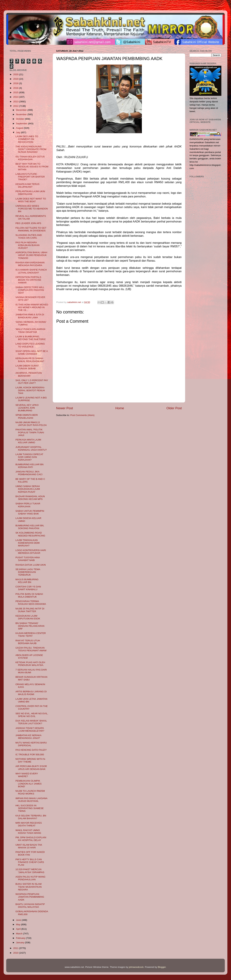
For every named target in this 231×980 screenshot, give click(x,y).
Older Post (174, 408)
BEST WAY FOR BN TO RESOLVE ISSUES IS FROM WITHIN (32, 167)
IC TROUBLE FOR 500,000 (30, 755)
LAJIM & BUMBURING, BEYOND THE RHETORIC (31, 338)
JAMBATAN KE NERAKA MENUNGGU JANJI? (28, 737)
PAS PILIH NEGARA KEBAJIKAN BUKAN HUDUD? (28, 245)
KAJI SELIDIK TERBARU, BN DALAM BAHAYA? (31, 817)
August (20, 128)
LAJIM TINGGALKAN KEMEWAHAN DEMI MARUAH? (28, 543)
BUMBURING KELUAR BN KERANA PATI (30, 466)
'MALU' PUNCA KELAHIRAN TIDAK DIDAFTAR (30, 331)
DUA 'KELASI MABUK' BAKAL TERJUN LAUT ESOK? (31, 722)
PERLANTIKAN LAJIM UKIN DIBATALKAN (30, 193)
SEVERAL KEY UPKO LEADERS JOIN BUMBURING (27, 408)
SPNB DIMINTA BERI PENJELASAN (27, 416)
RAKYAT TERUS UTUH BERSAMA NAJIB (28, 642)
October (20, 119)
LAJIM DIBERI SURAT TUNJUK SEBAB (27, 367)
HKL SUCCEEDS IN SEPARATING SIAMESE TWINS (30, 808)
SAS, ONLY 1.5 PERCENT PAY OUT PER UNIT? (32, 382)
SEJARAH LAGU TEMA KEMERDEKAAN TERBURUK (28, 572)
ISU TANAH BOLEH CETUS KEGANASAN (30, 158)
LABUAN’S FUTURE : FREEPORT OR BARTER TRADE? (30, 177)
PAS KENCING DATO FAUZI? (31, 750)
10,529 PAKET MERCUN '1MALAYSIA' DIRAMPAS (30, 871)
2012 (16, 106)
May (19, 924)
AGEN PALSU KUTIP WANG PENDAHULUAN (30, 878)
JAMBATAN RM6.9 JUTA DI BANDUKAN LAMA (30, 316)
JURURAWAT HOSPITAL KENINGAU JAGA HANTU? (31, 448)
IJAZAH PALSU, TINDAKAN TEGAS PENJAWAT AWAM (31, 649)
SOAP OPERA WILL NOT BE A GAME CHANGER (32, 353)
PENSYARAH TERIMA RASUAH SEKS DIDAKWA (31, 603)
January (20, 942)
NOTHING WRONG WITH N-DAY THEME (31, 760)
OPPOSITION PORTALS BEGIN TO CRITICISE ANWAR (28, 280)
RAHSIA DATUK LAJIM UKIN (31, 565)
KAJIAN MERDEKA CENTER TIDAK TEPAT (31, 635)
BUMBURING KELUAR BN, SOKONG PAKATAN (30, 527)
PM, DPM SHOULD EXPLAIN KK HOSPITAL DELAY (31, 839)
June (19, 920)
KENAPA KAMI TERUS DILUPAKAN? (27, 185)
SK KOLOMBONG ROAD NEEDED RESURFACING (30, 534)
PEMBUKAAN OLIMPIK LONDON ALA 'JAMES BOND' (29, 784)
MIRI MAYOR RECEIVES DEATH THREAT (29, 824)
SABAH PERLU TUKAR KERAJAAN (28, 505)
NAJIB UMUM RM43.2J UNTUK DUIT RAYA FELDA (31, 424)
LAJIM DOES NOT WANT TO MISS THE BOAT (31, 200)
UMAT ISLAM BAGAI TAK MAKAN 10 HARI (29, 846)
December (22, 110)
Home (120, 408)
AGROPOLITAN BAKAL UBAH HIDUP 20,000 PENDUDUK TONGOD (31, 255)
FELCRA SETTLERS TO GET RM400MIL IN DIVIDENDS (31, 229)
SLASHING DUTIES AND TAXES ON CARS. (29, 236)
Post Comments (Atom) (82, 415)
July (18, 132)
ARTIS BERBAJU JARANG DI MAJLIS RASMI (31, 693)
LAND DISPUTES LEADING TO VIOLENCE (30, 345)
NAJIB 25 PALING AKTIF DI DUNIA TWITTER (30, 610)
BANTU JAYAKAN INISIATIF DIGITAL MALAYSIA (30, 906)
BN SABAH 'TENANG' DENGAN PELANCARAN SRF (30, 626)
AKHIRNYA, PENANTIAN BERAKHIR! (29, 374)
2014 (16, 97)
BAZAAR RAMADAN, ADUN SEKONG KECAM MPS (30, 498)
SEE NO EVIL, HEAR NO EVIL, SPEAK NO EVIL (32, 715)
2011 (16, 948)
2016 (16, 88)
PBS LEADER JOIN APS (28, 223)
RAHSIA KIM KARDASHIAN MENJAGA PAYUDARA (30, 264)
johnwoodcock (136, 967)
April (19, 929)
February (21, 938)
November (22, 114)
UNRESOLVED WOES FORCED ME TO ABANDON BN (32, 209)
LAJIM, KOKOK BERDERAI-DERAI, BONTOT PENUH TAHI (30, 390)
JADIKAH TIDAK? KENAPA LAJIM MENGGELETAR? (30, 729)
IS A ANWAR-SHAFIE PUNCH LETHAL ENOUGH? (31, 271)
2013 (16, 102)
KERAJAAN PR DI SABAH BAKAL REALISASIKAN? (30, 360)
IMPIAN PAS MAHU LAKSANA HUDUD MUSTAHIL (31, 800)
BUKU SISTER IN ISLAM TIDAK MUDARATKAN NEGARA (29, 887)
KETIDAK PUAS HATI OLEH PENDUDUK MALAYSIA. (30, 664)
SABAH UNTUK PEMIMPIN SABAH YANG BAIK (30, 512)
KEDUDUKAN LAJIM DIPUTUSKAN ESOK (28, 617)
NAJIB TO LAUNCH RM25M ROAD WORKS (30, 792)
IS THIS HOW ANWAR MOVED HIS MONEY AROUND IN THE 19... (32, 307)
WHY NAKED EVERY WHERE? (27, 775)
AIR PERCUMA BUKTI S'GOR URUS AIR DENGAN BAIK (31, 768)
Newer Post (65, 408)
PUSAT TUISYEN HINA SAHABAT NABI (28, 559)
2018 (16, 83)
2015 (16, 92)
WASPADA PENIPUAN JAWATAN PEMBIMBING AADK (30, 897)
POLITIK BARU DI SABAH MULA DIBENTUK (29, 595)
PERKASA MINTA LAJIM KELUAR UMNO (28, 441)
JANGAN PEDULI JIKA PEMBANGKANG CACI (29, 473)
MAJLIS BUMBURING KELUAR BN (27, 581)
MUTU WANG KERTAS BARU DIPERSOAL (31, 744)
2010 (16, 953)
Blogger (162, 967)
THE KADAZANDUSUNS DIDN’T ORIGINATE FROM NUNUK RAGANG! (31, 149)
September (22, 124)
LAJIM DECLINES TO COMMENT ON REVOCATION (27, 139)
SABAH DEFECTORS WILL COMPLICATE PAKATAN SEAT (30, 290)
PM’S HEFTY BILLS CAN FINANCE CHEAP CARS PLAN (30, 862)
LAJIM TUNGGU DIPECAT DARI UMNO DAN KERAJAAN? (29, 457)
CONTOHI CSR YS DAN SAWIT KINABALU (28, 588)
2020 (16, 74)
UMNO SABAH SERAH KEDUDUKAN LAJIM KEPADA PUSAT (28, 489)
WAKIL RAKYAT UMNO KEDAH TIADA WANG (28, 832)
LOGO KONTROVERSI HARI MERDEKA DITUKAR (31, 552)
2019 (16, 79)
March (20, 934)
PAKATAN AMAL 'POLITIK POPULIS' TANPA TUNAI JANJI (30, 432)
